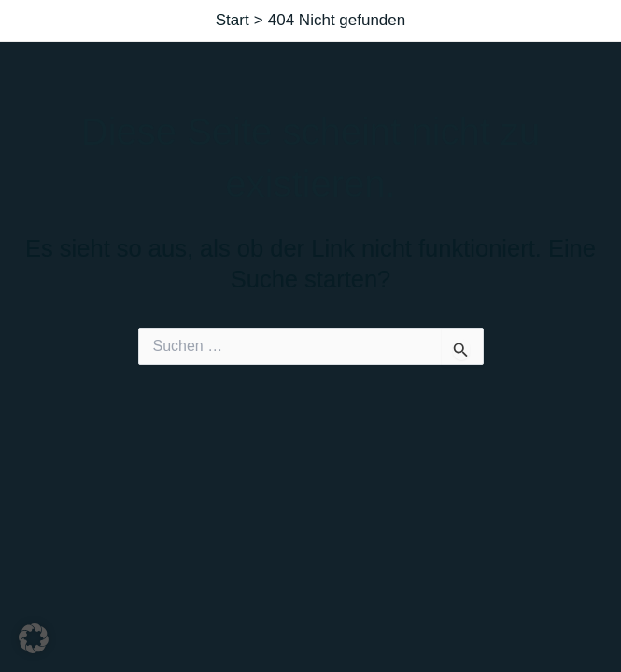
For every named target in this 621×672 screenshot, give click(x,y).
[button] (34, 638)
